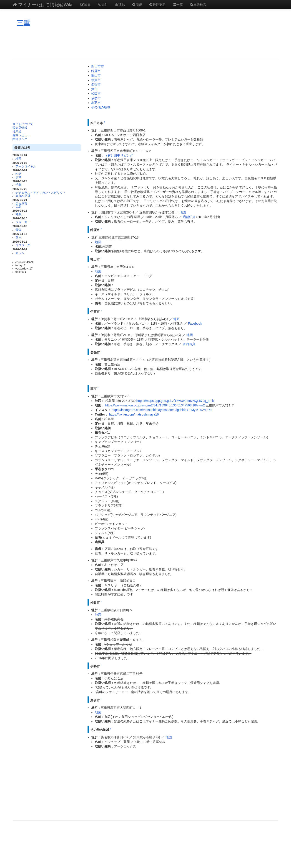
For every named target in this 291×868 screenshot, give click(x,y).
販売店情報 (20, 128)
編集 (85, 5)
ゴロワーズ (23, 245)
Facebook (195, 324)
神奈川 (20, 214)
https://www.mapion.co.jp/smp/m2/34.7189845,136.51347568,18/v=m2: (156, 405)
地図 (183, 212)
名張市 (96, 85)
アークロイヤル (26, 167)
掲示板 (17, 132)
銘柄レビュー (21, 135)
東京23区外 (23, 196)
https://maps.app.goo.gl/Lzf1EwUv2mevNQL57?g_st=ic (176, 401)
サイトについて (23, 124)
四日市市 (98, 66)
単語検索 (198, 5)
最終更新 (157, 5)
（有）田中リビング (119, 155)
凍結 (120, 5)
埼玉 (18, 159)
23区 (19, 174)
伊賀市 (96, 80)
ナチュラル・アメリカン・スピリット (41, 193)
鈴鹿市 (96, 71)
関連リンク (20, 139)
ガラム (20, 253)
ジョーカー (23, 222)
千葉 (18, 185)
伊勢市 (96, 98)
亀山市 (96, 75)
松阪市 (96, 94)
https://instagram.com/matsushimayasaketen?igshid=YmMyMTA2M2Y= (162, 410)
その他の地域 (101, 107)
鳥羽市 (96, 103)
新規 (137, 5)
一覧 (178, 5)
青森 (18, 230)
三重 (23, 23)
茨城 (18, 177)
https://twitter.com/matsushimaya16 (134, 414)
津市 (94, 89)
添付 (103, 5)
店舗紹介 (189, 217)
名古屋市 (21, 204)
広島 (18, 207)
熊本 (18, 238)
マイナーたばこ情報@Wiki (42, 5)
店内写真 (189, 344)
